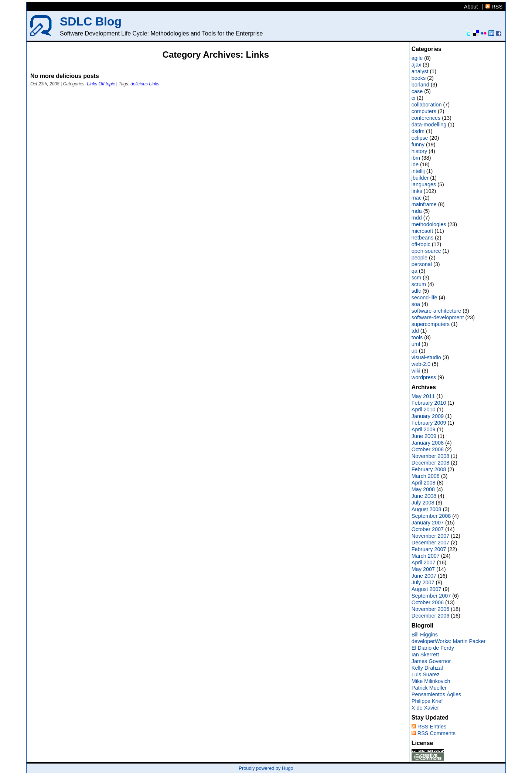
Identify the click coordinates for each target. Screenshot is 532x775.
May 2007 (423, 569)
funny (418, 145)
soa (416, 304)
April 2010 (424, 409)
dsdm (418, 131)
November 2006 (430, 609)
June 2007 (424, 576)
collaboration (427, 105)
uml (416, 344)
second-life (424, 298)
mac (417, 198)
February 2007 (429, 549)
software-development (438, 317)
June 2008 (424, 496)
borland (420, 85)
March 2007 (426, 556)
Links (92, 84)
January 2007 (428, 523)
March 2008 (426, 476)
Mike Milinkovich (431, 681)
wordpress (424, 377)
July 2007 (423, 582)
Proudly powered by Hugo (266, 768)
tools (417, 337)
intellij (418, 171)
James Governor (431, 661)
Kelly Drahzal (427, 668)
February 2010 (429, 403)
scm (416, 278)
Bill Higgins (425, 635)
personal (422, 264)
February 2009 (429, 423)
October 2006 (428, 602)
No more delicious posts (65, 76)
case (417, 91)
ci (413, 98)
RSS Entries (432, 727)
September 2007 (431, 596)
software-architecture (436, 311)
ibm (416, 158)
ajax (416, 65)
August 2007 (427, 589)
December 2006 (430, 616)
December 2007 (430, 543)
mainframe (424, 204)
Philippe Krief (427, 701)
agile (417, 58)
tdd (415, 331)
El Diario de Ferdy (433, 648)
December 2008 (430, 463)
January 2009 (428, 416)
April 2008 (424, 483)
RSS (497, 7)
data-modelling (429, 125)
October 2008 (428, 449)
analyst (420, 71)
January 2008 (428, 443)
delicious (139, 84)
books (419, 78)
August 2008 (427, 509)
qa (415, 271)
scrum (419, 284)
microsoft (422, 231)
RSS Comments (436, 733)
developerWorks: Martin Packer (449, 641)
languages (424, 184)
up (415, 351)
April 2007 (424, 562)
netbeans (422, 238)
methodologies (429, 224)
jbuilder (420, 178)
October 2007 (428, 529)
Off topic (107, 84)
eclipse (420, 138)
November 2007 (430, 536)
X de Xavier (425, 708)
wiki (416, 371)
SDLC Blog (91, 21)
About (471, 7)
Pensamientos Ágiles (436, 694)
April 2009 (424, 429)
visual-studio (426, 357)
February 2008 (429, 469)
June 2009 (424, 436)
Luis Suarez (426, 674)
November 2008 (430, 456)
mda (417, 211)
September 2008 (431, 516)
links (417, 191)
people (420, 258)
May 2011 (423, 396)
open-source (426, 251)
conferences (426, 118)
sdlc (416, 291)
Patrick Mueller (429, 688)
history (419, 151)
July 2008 (423, 503)
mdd (417, 218)
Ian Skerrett (425, 655)
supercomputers (431, 324)
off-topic (421, 244)
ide (415, 164)
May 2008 (423, 489)
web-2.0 (421, 364)
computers (424, 111)
